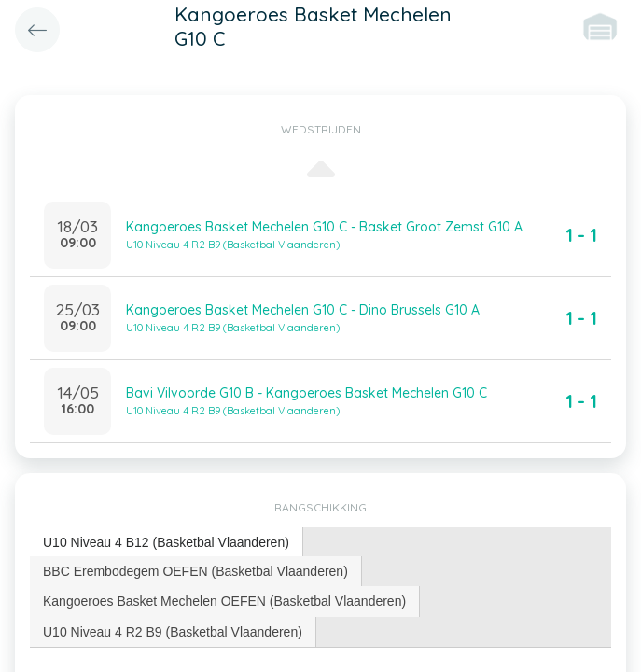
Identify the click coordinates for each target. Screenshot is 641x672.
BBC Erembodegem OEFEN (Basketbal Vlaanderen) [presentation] (195, 571)
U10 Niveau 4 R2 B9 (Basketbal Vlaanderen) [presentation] (173, 632)
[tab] (167, 543)
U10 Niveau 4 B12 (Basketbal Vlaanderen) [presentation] (166, 542)
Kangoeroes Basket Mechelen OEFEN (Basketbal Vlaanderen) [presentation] (224, 601)
